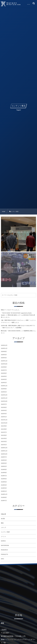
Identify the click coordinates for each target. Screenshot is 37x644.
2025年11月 (4, 348)
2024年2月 (4, 383)
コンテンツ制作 (5, 532)
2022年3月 (4, 414)
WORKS (3, 541)
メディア (4, 528)
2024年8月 (4, 367)
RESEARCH (4, 550)
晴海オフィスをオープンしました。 (11, 310)
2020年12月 (4, 448)
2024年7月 (4, 370)
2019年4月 (4, 485)
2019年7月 (4, 476)
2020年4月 (4, 460)
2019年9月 (4, 470)
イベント (4, 537)
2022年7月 (4, 404)
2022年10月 (4, 401)
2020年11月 (4, 451)
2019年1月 (4, 491)
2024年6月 (4, 373)
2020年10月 (4, 454)
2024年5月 (4, 376)
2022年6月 (4, 407)
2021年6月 (4, 435)
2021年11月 (4, 420)
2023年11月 (4, 386)
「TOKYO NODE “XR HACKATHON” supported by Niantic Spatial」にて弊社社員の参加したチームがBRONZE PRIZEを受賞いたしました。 (18, 315)
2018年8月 (4, 497)
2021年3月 (4, 442)
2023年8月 (4, 389)
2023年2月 (4, 392)
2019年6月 (4, 479)
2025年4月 (4, 355)
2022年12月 (4, 395)
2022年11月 (4, 398)
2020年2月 (4, 466)
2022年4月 (4, 410)
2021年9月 (4, 426)
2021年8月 (4, 429)
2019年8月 (4, 473)
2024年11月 (4, 361)
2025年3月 (4, 358)
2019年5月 (4, 482)
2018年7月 (4, 501)
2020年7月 (4, 457)
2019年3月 (4, 488)
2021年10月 (4, 423)
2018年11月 (4, 494)
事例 (2, 523)
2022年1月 (4, 417)
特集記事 (3, 514)
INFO (2, 559)
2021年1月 (4, 445)
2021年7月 (4, 432)
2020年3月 (4, 463)
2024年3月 (4, 379)
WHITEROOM (5, 545)
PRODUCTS (4, 554)
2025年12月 (4, 345)
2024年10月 (4, 364)
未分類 (3, 519)
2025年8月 (4, 352)
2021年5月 (4, 438)
